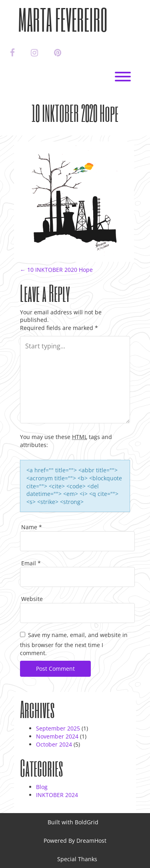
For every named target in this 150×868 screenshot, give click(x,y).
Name (32, 527)
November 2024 (57, 736)
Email (31, 563)
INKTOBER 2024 (57, 795)
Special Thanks (77, 859)
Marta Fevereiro (63, 19)
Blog (42, 787)
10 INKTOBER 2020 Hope (56, 270)
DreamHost (91, 841)
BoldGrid (87, 822)
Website (32, 599)
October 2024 (54, 744)
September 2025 (58, 728)
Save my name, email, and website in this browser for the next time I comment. (74, 644)
